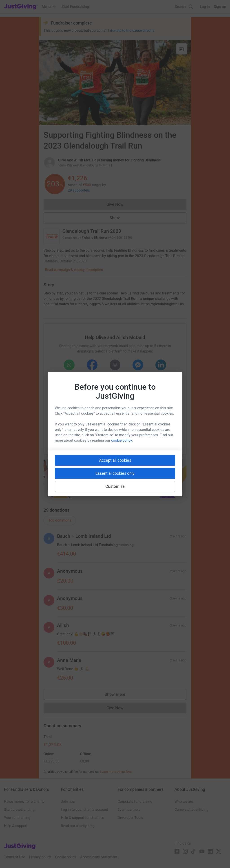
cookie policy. (122, 440)
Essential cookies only (115, 473)
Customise (115, 486)
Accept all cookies (115, 460)
